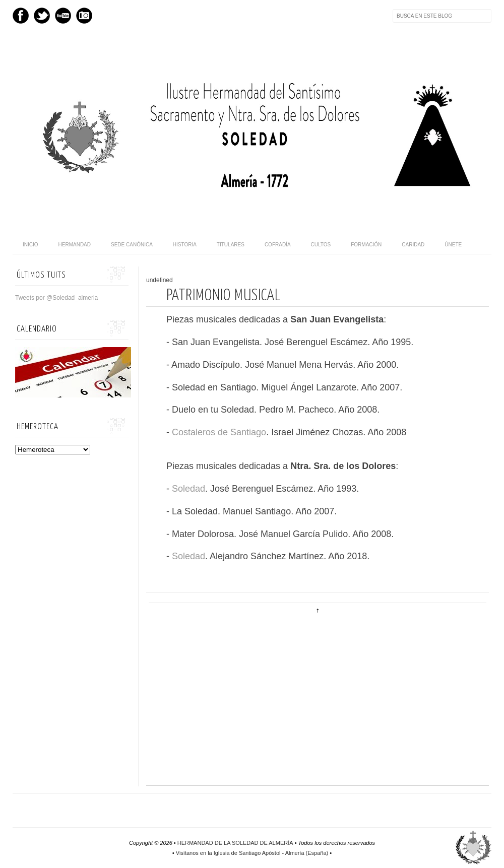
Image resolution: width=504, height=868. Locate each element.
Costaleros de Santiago (219, 432)
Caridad (413, 245)
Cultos (321, 245)
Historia (185, 245)
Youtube (63, 16)
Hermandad (75, 245)
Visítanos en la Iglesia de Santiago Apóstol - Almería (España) (252, 853)
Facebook (21, 16)
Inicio (30, 245)
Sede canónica (132, 245)
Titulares (231, 245)
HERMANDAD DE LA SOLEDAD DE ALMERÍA (235, 843)
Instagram (84, 16)
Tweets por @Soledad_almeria (56, 298)
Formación (366, 245)
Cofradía (278, 245)
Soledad (188, 489)
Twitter (42, 16)
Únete (453, 245)
